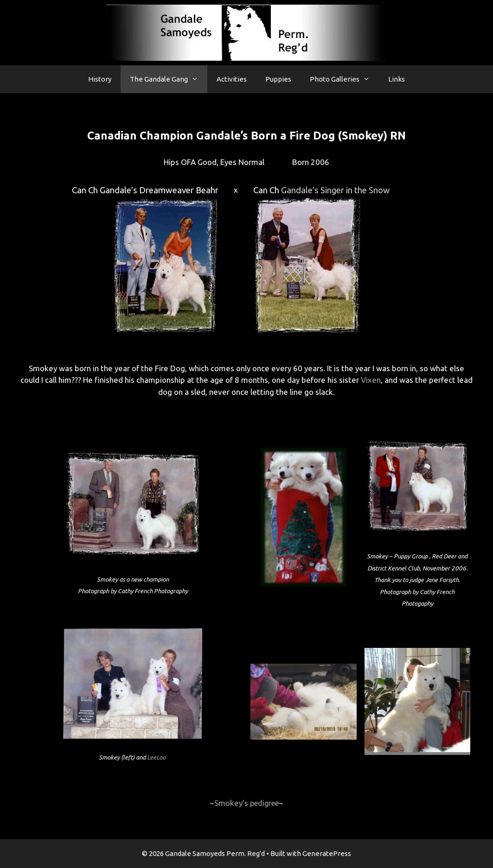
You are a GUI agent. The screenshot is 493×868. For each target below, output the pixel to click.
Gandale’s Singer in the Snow (336, 190)
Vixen (371, 380)
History (100, 79)
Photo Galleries (344, 79)
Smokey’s (246, 803)
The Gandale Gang (169, 79)
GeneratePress (327, 853)
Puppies (278, 79)
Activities (232, 79)
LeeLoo (156, 757)
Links (397, 79)
